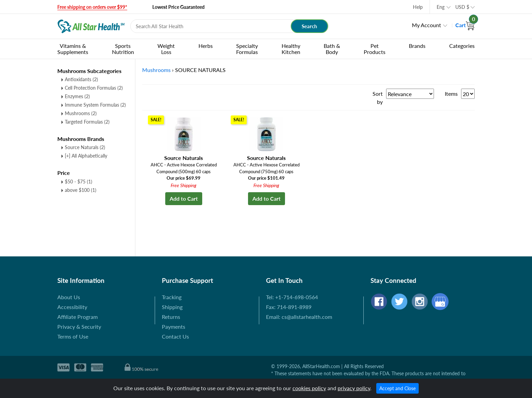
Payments (174, 327)
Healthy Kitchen (291, 49)
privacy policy (354, 388)
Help (418, 7)
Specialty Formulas (247, 49)
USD (462, 7)
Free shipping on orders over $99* (92, 7)
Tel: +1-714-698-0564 (292, 297)
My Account (426, 25)
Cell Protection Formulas (94, 88)
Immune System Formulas (95, 105)
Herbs (206, 46)
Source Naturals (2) (85, 147)
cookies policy (309, 388)
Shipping (172, 307)
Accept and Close (397, 388)
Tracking (172, 297)
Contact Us (175, 336)
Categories (462, 46)
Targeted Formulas (87, 122)
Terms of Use (73, 336)
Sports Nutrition (123, 49)
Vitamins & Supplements (73, 49)
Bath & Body (332, 49)
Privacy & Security (79, 327)
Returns (171, 317)
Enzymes (77, 96)
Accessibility (72, 307)
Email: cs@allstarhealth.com (299, 317)
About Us (69, 297)
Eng (441, 7)
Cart (465, 25)
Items (451, 94)
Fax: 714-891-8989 (289, 307)
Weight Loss (166, 49)
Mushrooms (81, 113)
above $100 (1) (81, 190)
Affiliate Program (78, 317)
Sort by (378, 98)
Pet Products (375, 49)
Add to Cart (184, 198)
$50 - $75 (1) (79, 182)
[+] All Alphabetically (86, 156)
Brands (417, 46)
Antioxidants (81, 79)
